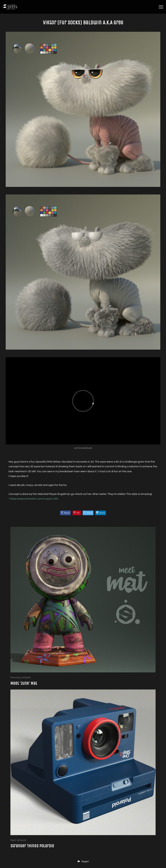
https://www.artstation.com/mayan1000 (34, 499)
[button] (83, 862)
